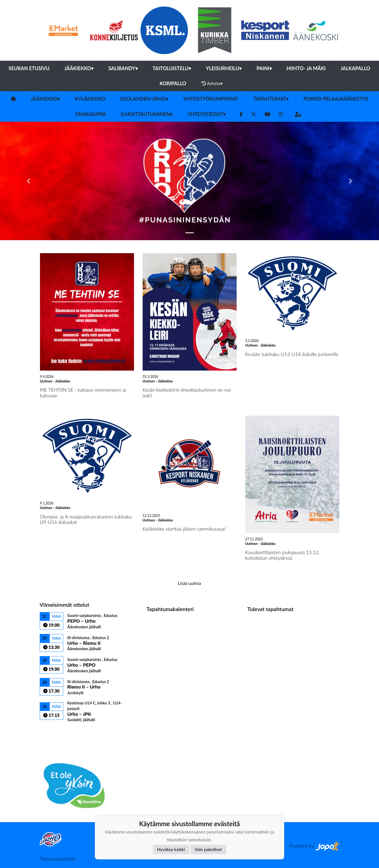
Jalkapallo (355, 68)
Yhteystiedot (206, 114)
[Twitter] (254, 114)
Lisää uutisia (189, 583)
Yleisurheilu (224, 68)
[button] (28, 181)
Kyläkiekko (90, 99)
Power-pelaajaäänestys (336, 99)
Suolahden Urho (144, 99)
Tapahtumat (271, 99)
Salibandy (123, 68)
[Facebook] (241, 114)
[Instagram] (281, 114)
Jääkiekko (79, 68)
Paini (264, 68)
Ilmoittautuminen (147, 114)
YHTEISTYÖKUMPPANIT (211, 99)
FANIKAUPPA (91, 114)
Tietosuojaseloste (58, 859)
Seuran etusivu (29, 68)
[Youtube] (267, 114)
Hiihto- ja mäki (306, 68)
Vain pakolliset (208, 849)
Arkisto (212, 83)
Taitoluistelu (172, 68)
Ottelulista (53, 732)
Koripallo (173, 83)
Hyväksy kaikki (171, 849)
